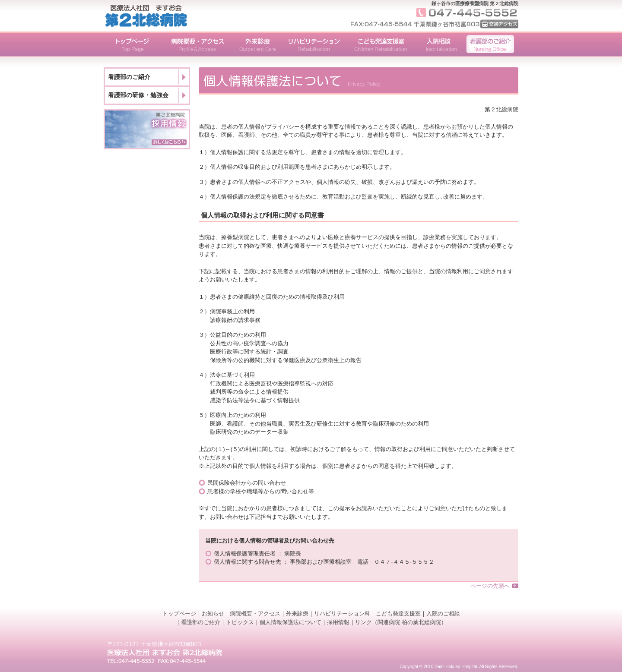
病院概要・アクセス (255, 614)
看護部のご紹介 (129, 77)
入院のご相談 (443, 614)
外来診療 (297, 614)
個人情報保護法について (290, 622)
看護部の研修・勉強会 (138, 95)
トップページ (179, 614)
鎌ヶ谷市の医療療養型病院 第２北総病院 (475, 3)
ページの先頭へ (490, 586)
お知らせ (213, 614)
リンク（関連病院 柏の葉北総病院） (401, 622)
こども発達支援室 (398, 614)
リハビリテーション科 (342, 614)
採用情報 (338, 622)
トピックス (240, 622)
